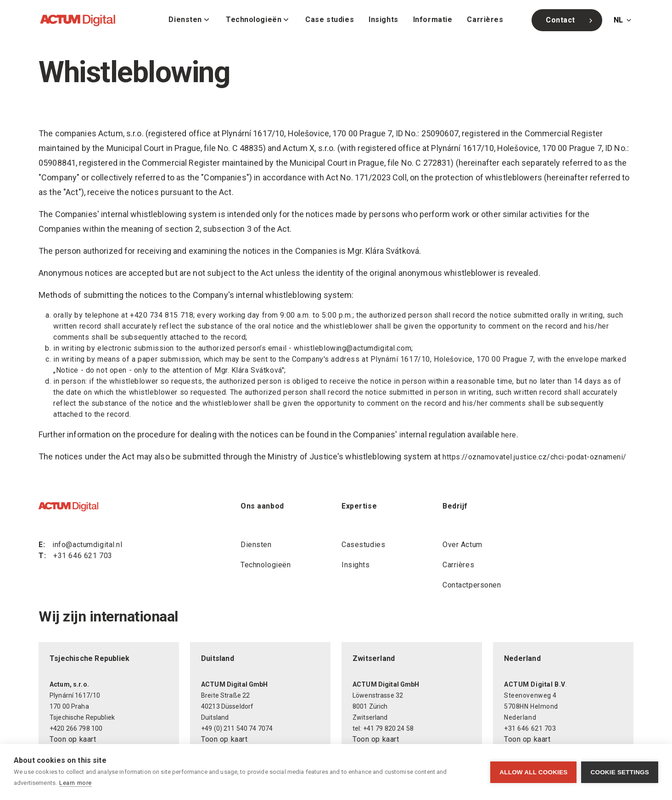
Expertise (359, 506)
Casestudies (363, 545)
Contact (570, 20)
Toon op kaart (73, 739)
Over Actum (462, 545)
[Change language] (623, 20)
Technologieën (266, 565)
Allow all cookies (533, 772)
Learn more (76, 783)
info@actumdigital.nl (87, 545)
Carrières (458, 565)
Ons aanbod (262, 506)
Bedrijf (455, 506)
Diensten (256, 545)
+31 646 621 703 (83, 556)
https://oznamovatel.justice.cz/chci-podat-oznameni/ (535, 457)
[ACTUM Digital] (78, 20)
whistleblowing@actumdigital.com (353, 348)
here (509, 435)
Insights (356, 565)
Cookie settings (620, 772)
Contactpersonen (472, 585)
